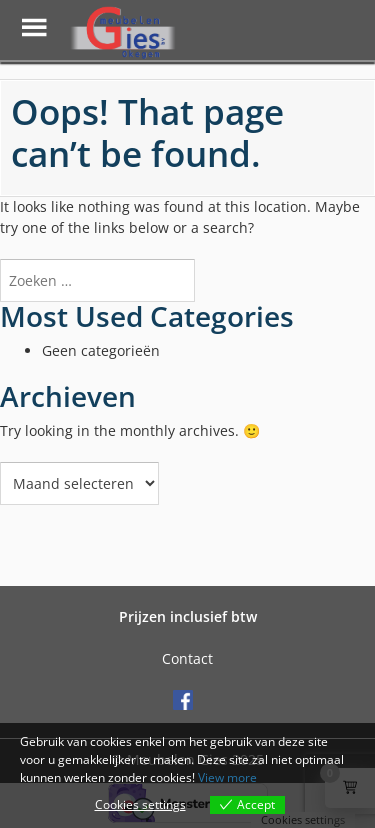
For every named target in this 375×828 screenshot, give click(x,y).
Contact (187, 658)
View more (227, 777)
